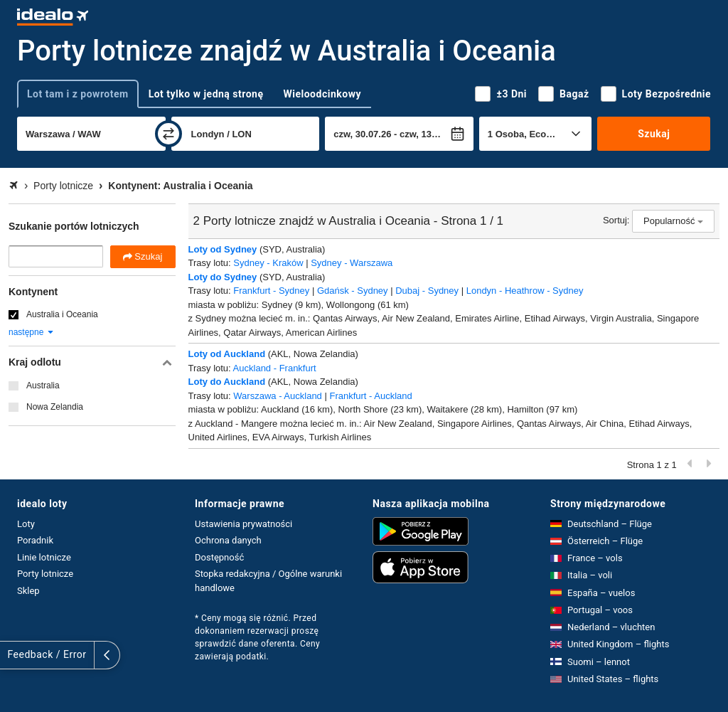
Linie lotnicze (44, 557)
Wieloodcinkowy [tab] (322, 94)
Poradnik (35, 540)
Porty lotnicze (45, 574)
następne (32, 332)
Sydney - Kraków (268, 263)
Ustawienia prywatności (243, 524)
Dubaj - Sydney (427, 291)
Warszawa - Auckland (278, 396)
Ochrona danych (228, 540)
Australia (43, 386)
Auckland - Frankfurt (275, 368)
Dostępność (219, 557)
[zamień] (168, 134)
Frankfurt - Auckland (370, 396)
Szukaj (654, 134)
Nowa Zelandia (55, 407)
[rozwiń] (13, 655)
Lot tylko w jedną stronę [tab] (206, 94)
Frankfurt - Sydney (271, 291)
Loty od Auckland (227, 354)
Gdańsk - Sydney (353, 291)
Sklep (28, 591)
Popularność (673, 221)
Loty (26, 524)
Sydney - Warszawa (352, 263)
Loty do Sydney (223, 277)
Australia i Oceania (62, 314)
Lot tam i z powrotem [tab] (78, 94)
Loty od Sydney (223, 249)
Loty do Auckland (227, 382)
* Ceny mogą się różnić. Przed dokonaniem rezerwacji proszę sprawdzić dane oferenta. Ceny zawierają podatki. (257, 637)
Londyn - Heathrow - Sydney (525, 291)
